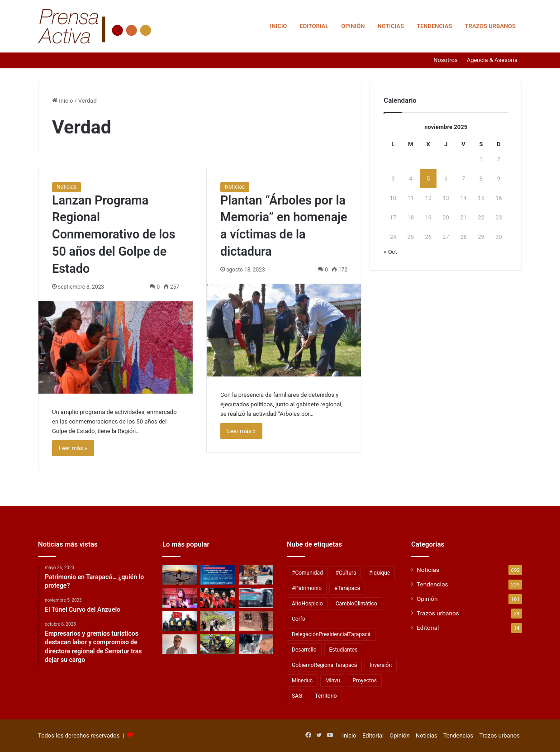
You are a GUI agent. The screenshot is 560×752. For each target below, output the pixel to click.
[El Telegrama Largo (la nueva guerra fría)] (180, 644)
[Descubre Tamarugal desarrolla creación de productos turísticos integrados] (218, 621)
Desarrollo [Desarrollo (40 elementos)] (304, 650)
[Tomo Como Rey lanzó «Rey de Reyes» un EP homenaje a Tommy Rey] (218, 598)
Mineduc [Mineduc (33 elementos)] (302, 681)
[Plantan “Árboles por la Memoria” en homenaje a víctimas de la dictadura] (284, 330)
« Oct (390, 252)
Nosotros (445, 60)
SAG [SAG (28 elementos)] (297, 696)
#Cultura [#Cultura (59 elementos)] (346, 573)
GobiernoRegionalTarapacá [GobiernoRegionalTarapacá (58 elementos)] (324, 665)
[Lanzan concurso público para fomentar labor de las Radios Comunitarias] (256, 598)
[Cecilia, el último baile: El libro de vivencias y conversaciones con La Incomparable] (180, 598)
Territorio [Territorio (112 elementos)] (326, 696)
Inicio (278, 26)
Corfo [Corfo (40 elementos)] (299, 619)
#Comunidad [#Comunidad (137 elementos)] (307, 573)
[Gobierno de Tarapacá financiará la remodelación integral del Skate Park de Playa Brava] (180, 575)
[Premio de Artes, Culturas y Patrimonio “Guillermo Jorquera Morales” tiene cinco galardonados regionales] (256, 575)
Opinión (353, 26)
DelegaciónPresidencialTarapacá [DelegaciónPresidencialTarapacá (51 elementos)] (331, 634)
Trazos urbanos (490, 26)
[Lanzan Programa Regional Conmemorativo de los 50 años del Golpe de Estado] (116, 347)
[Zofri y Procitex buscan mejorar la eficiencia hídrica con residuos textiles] (218, 644)
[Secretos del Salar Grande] (256, 621)
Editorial (314, 26)
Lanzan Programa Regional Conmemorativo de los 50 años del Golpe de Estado (114, 235)
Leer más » (73, 448)
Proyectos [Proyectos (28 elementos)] (365, 681)
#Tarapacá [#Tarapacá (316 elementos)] (347, 588)
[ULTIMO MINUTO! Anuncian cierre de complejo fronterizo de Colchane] (218, 575)
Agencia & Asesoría (492, 60)
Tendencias (434, 26)
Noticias (391, 26)
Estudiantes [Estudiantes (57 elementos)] (344, 650)
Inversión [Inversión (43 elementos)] (381, 665)
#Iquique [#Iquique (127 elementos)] (379, 573)
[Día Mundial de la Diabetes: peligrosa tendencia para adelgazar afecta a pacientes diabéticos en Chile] (256, 644)
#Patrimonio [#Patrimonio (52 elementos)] (307, 588)
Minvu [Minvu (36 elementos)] (332, 681)
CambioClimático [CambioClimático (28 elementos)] (356, 604)
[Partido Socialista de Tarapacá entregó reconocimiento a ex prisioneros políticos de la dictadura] (180, 621)
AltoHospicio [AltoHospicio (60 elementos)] (307, 604)
